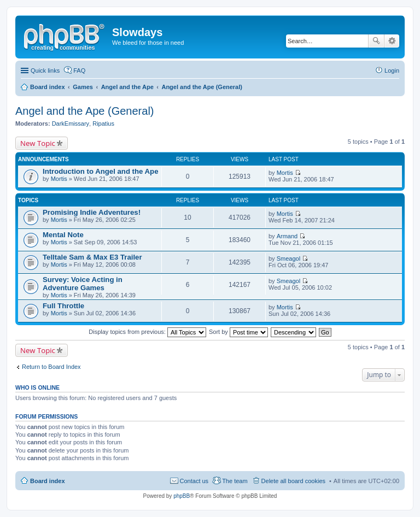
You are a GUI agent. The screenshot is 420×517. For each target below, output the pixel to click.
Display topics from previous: (147, 332)
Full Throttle (63, 306)
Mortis (59, 179)
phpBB (182, 496)
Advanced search (392, 41)
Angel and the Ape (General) (85, 111)
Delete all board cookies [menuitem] (293, 481)
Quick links (45, 70)
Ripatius (103, 124)
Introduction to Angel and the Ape (100, 171)
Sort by (238, 332)
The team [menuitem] (235, 481)
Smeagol (288, 258)
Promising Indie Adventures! (92, 212)
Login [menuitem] (392, 70)
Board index (48, 481)
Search (376, 41)
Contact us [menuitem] (194, 481)
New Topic (38, 143)
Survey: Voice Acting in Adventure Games (83, 284)
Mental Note (63, 235)
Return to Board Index (51, 367)
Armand (287, 236)
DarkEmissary (71, 124)
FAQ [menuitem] (79, 70)
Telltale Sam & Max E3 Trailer (92, 257)
